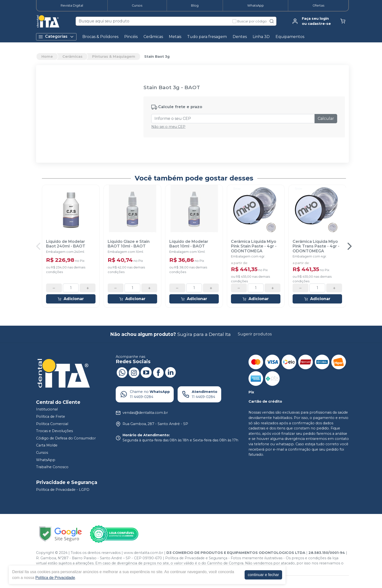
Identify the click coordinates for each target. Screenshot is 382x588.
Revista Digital (72, 5)
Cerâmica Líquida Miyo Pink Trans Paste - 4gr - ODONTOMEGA (316, 246)
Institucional (47, 409)
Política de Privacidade (55, 578)
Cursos (137, 5)
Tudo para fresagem (207, 37)
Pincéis (131, 37)
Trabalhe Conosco (52, 467)
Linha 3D (261, 37)
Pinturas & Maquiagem (114, 57)
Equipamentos (290, 37)
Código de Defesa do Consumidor (66, 438)
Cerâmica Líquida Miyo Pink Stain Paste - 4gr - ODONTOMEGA (254, 246)
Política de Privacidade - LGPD (63, 490)
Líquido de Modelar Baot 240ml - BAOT (66, 244)
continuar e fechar (263, 575)
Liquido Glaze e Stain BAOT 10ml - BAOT (129, 244)
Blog (195, 5)
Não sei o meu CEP (168, 127)
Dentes (240, 37)
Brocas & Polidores (100, 37)
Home (47, 57)
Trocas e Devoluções (54, 431)
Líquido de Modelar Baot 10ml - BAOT (189, 244)
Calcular (326, 119)
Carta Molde (47, 446)
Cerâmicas (153, 37)
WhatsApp (256, 5)
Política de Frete (51, 417)
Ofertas (318, 5)
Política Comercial (52, 424)
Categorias (56, 37)
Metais (175, 37)
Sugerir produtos (255, 334)
